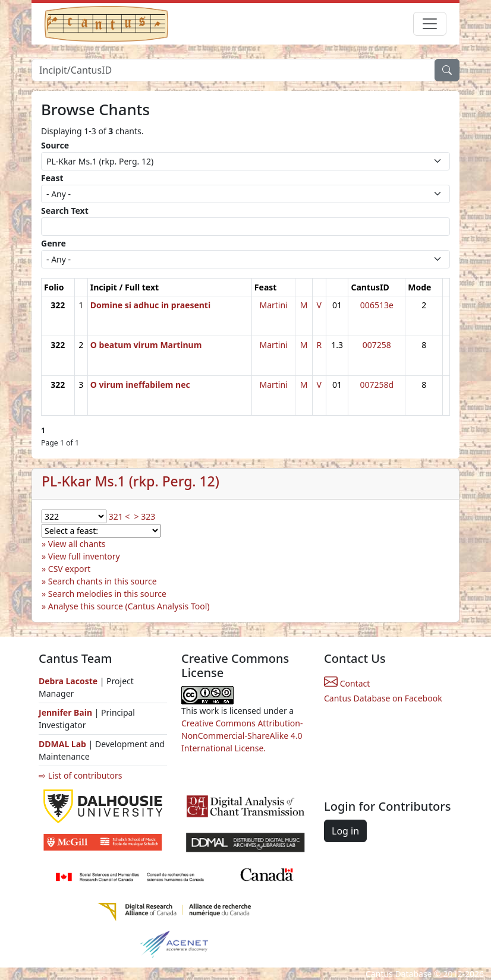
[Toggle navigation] (430, 24)
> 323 (145, 516)
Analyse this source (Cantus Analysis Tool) (129, 606)
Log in (345, 831)
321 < (119, 516)
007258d (377, 385)
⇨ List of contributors (80, 775)
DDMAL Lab (62, 744)
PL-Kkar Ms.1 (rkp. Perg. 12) (130, 481)
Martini (273, 305)
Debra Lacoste (68, 681)
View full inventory (84, 556)
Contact (347, 683)
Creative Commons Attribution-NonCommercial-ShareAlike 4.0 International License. (242, 736)
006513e (377, 305)
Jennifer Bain (67, 712)
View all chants (77, 544)
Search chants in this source (103, 581)
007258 (377, 345)
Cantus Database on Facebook (383, 698)
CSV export (70, 569)
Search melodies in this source (107, 594)
